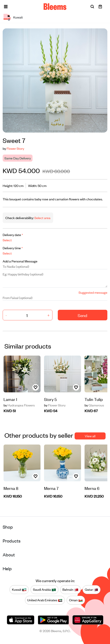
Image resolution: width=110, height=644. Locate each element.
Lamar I (10, 399)
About (9, 555)
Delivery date (13, 235)
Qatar (91, 590)
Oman (76, 600)
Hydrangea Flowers (19, 405)
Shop (8, 527)
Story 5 (50, 399)
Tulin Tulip (94, 399)
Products (12, 541)
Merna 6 (92, 488)
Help (7, 568)
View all (90, 436)
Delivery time (13, 248)
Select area (42, 218)
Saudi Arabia (44, 590)
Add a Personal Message (20, 261)
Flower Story (15, 148)
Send (82, 315)
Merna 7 (51, 488)
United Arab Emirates (45, 600)
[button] (6, 7)
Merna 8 (11, 488)
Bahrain (70, 590)
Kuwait (19, 590)
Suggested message (93, 292)
